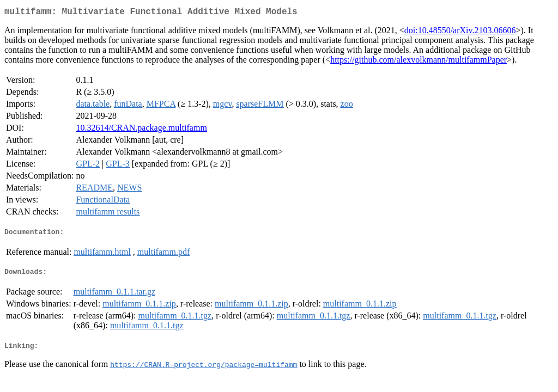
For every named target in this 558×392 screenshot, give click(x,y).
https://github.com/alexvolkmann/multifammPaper (418, 62)
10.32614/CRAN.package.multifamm (141, 130)
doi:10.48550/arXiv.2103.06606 (460, 32)
